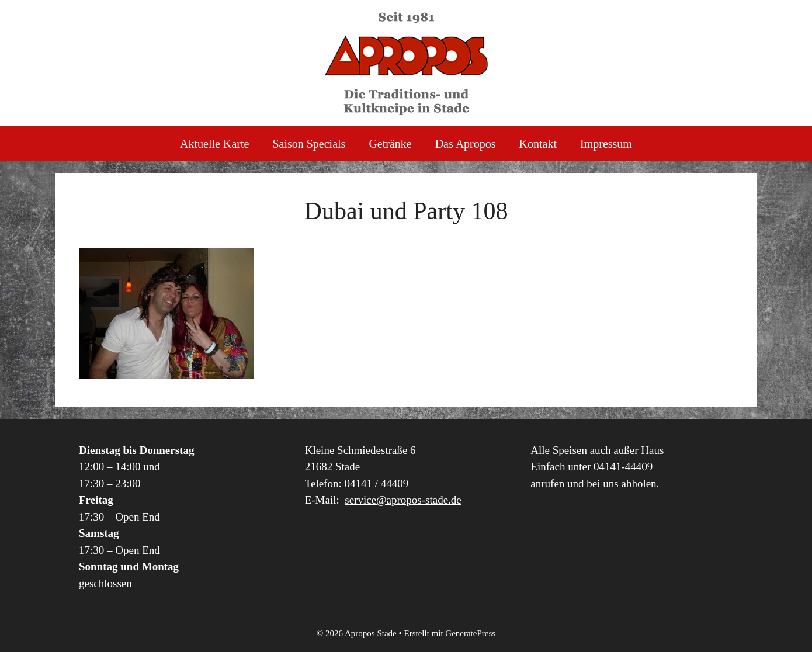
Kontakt (538, 144)
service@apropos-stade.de (403, 500)
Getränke (390, 144)
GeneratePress (470, 633)
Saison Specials (309, 144)
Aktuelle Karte (214, 144)
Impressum (606, 144)
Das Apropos (466, 144)
